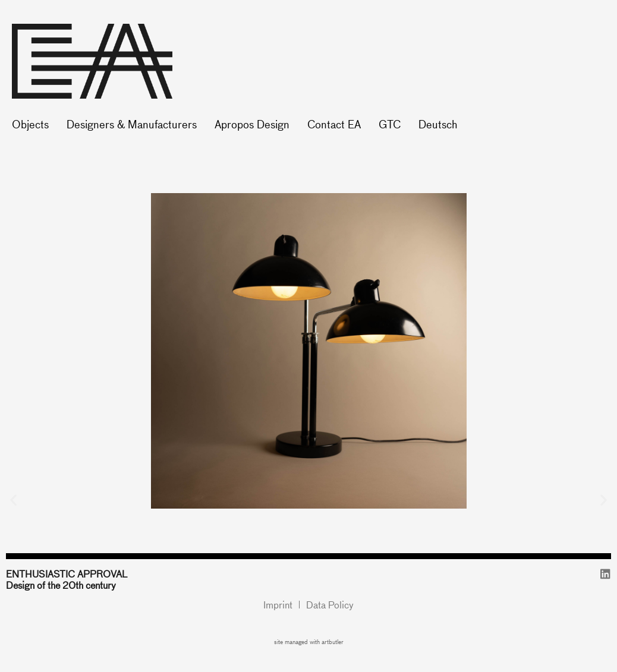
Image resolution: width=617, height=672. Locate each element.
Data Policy (330, 605)
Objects (30, 124)
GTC (390, 124)
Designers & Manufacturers (132, 124)
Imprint (278, 605)
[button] (13, 499)
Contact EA (334, 124)
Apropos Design (252, 124)
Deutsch (438, 124)
